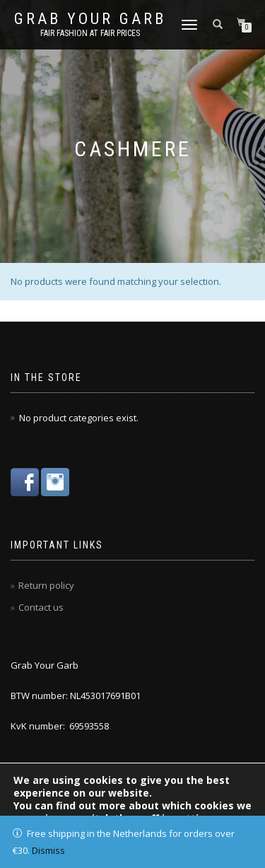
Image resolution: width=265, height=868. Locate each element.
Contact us (41, 607)
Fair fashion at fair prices (90, 33)
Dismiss (48, 850)
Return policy (46, 585)
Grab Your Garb (90, 19)
